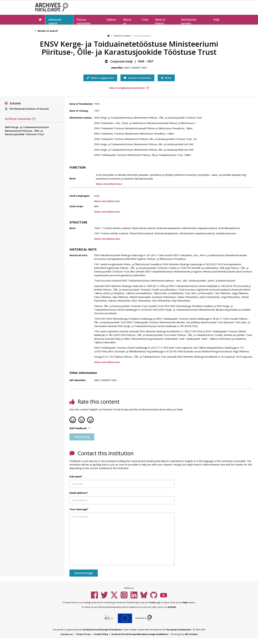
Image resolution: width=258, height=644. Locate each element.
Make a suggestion (100, 78)
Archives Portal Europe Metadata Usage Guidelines (140, 634)
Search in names (122, 36)
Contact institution (137, 78)
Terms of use (83, 634)
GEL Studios (191, 634)
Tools (145, 20)
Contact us (66, 634)
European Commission (179, 630)
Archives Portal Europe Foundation (103, 630)
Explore (112, 20)
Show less (116, 184)
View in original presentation (129, 88)
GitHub (172, 607)
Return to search (46, 31)
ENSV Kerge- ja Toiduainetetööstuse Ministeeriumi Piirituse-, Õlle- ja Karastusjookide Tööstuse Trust (27, 131)
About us (127, 21)
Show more (103, 184)
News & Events (160, 21)
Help (216, 20)
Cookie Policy (101, 634)
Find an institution (84, 21)
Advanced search (55, 21)
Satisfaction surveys (189, 21)
